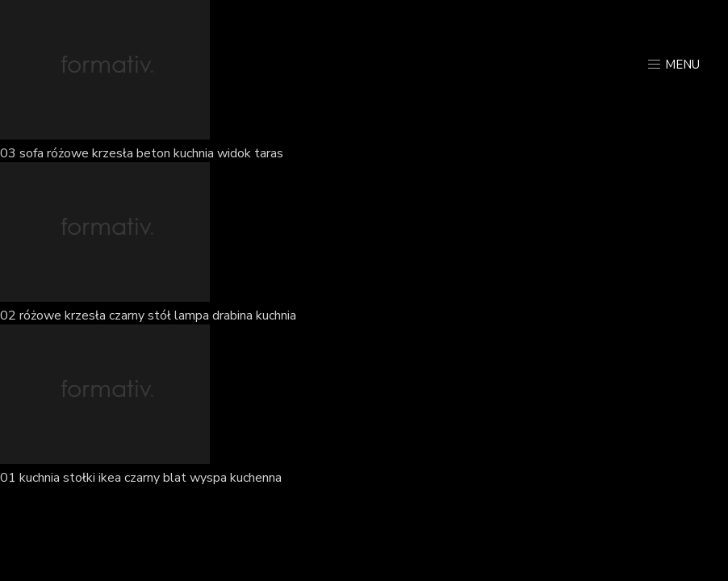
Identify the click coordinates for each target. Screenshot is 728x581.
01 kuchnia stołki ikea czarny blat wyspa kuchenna (141, 478)
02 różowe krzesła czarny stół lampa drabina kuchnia (148, 316)
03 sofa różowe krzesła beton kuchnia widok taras (142, 153)
